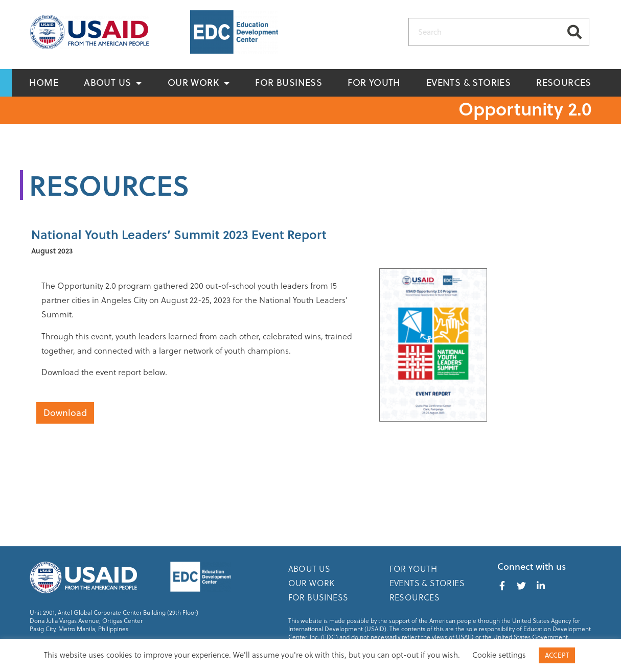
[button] (65, 413)
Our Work (199, 83)
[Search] (575, 32)
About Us (113, 83)
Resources (564, 83)
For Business (289, 83)
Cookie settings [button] (499, 655)
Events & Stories (468, 83)
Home (44, 83)
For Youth (374, 83)
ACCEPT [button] (557, 655)
